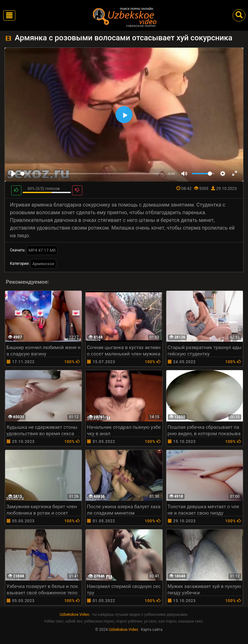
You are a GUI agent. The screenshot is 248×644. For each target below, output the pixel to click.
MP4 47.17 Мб (42, 250)
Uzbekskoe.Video (74, 615)
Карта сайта (152, 630)
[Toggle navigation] (9, 15)
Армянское (43, 264)
